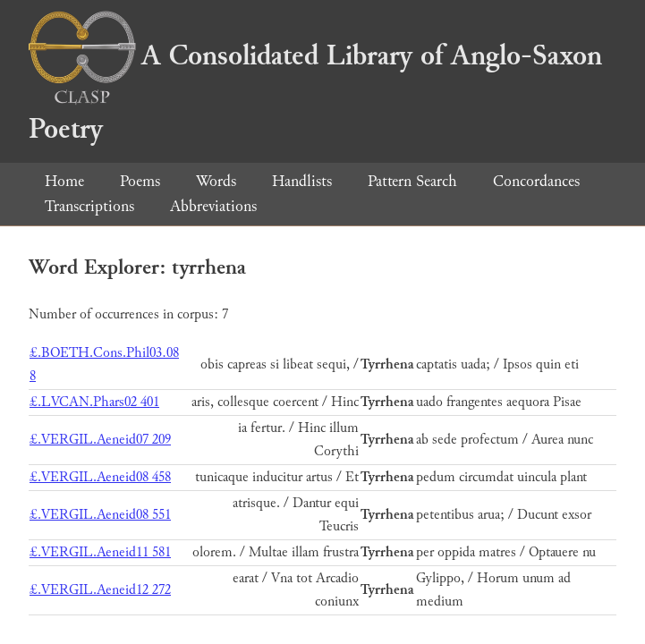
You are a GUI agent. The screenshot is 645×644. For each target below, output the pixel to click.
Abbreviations (213, 206)
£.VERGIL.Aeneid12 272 (100, 590)
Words (216, 181)
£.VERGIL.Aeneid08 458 (100, 477)
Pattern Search (412, 181)
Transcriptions (89, 206)
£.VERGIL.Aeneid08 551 (100, 515)
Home (64, 181)
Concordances (536, 181)
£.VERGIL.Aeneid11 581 (100, 552)
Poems (140, 181)
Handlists (302, 181)
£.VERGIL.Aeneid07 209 (100, 440)
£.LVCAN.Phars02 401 (94, 402)
